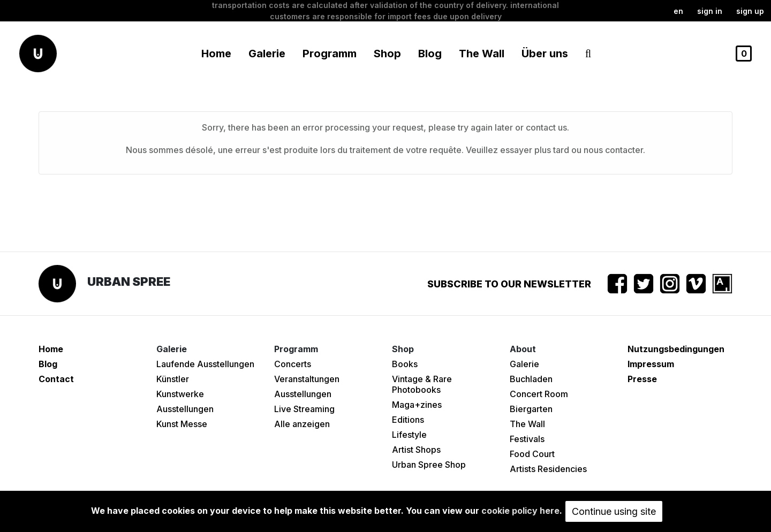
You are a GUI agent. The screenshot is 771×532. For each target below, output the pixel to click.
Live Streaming (304, 409)
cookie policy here (520, 511)
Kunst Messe (182, 424)
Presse (642, 379)
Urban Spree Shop (429, 465)
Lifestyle (409, 435)
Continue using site (614, 511)
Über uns (545, 54)
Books (405, 364)
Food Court (532, 454)
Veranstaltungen (307, 379)
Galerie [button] (267, 54)
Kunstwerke (180, 394)
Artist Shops (416, 450)
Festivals (527, 439)
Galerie (524, 364)
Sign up (750, 11)
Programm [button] (330, 54)
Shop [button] (387, 54)
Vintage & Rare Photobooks (422, 384)
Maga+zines (417, 405)
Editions (408, 420)
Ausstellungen (185, 409)
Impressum (651, 364)
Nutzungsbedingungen (676, 349)
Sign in (710, 11)
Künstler (173, 379)
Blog (430, 54)
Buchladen (531, 379)
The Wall (482, 54)
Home (216, 54)
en (678, 11)
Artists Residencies (548, 469)
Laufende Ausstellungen (205, 364)
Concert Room (539, 394)
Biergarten (531, 409)
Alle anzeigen (302, 424)
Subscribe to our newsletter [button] (509, 284)
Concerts (293, 364)
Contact (56, 379)
